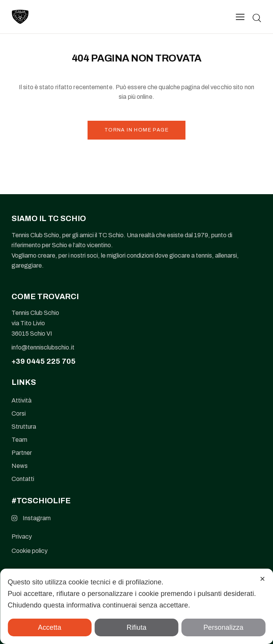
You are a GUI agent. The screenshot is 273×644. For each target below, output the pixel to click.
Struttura (24, 427)
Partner (22, 453)
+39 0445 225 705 (44, 361)
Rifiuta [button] (137, 627)
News (20, 466)
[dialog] (136, 606)
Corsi (19, 414)
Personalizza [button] (223, 627)
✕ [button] (262, 579)
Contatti (23, 479)
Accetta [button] (50, 627)
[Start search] (257, 18)
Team (19, 440)
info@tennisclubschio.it (43, 347)
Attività (22, 400)
